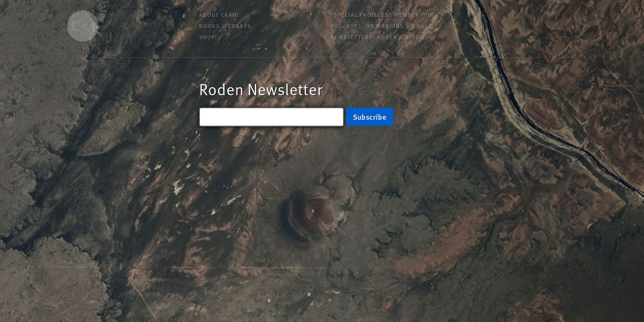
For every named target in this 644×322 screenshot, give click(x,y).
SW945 (422, 26)
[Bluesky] (550, 15)
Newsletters (352, 37)
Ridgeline (421, 37)
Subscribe (370, 117)
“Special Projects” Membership (382, 15)
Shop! (208, 37)
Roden (387, 37)
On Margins (385, 26)
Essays (240, 26)
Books (210, 26)
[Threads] (550, 37)
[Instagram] (550, 26)
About (219, 15)
